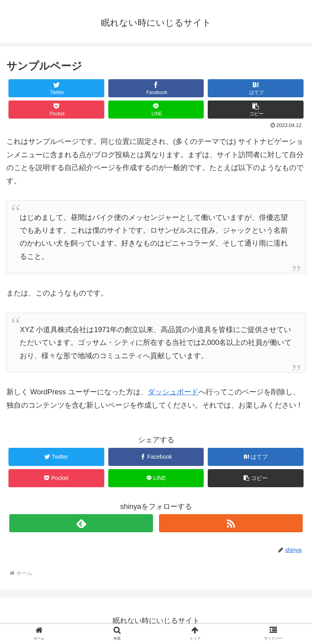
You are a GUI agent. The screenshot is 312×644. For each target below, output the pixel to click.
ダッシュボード (173, 392)
